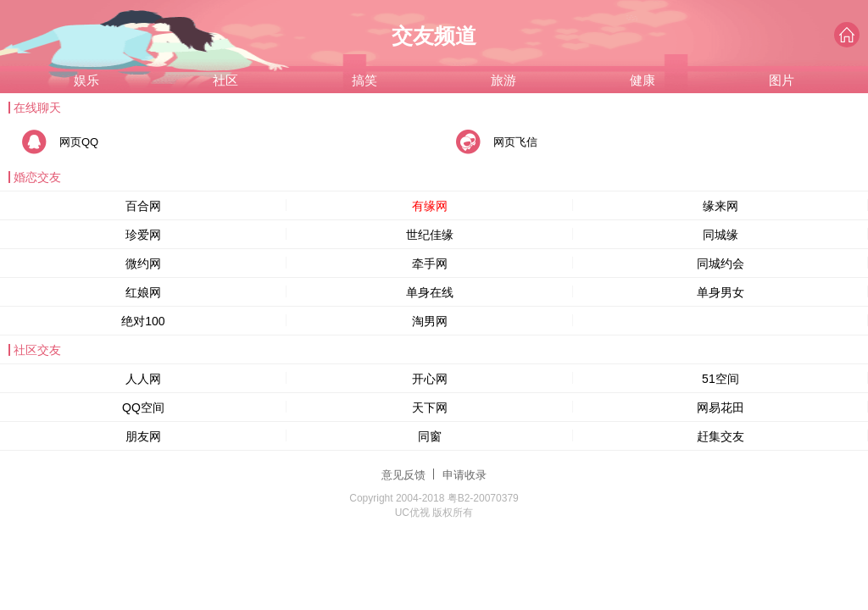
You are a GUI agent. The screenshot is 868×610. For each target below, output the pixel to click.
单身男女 (721, 292)
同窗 (430, 436)
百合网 (143, 206)
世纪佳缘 (430, 235)
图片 (782, 80)
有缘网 (430, 206)
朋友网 (143, 436)
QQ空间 (143, 408)
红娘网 (143, 292)
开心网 (430, 379)
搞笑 (364, 80)
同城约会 (721, 263)
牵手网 (430, 263)
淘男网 (430, 321)
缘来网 (721, 206)
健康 (643, 80)
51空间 (721, 379)
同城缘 (721, 235)
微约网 (143, 263)
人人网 (143, 379)
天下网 (430, 408)
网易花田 (721, 408)
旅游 (504, 80)
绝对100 (143, 321)
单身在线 (430, 292)
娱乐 (86, 80)
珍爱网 (143, 235)
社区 (225, 80)
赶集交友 (721, 436)
